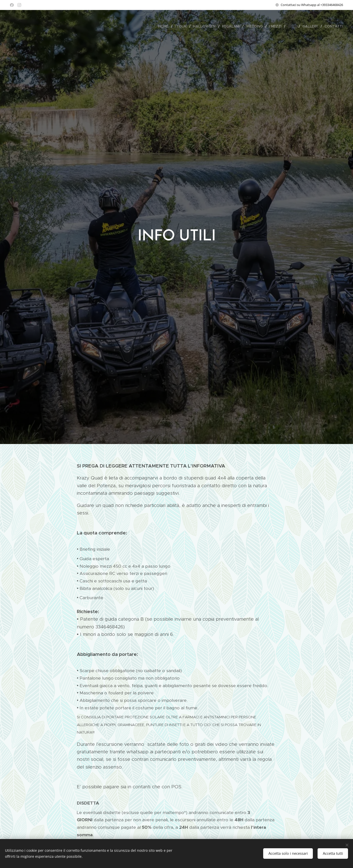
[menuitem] (165, 26)
